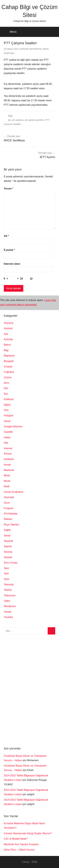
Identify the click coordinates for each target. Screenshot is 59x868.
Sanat (7, 536)
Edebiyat (9, 399)
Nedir (7, 486)
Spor (6, 568)
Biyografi (9, 361)
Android (8, 328)
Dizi (6, 394)
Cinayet (8, 367)
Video (7, 601)
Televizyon (10, 595)
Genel (7, 421)
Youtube (8, 617)
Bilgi (10, 116)
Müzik (7, 481)
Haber (7, 437)
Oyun (7, 503)
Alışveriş (8, 323)
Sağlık (7, 530)
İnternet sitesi (12, 264)
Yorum (8, 189)
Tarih (7, 579)
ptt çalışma (18, 120)
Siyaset (8, 557)
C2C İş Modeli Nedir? (16, 839)
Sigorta (8, 546)
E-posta (9, 250)
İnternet (8, 448)
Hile (6, 443)
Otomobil (9, 497)
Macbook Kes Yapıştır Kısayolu (21, 844)
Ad (6, 236)
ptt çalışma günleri (34, 120)
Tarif (6, 574)
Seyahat (8, 541)
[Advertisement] (27, 690)
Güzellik (8, 432)
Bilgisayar (9, 356)
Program (9, 508)
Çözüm (8, 377)
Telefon (8, 590)
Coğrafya (9, 372)
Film (6, 410)
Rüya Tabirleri (11, 525)
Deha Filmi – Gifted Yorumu (19, 850)
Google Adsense (13, 426)
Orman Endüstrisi (14, 492)
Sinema (8, 552)
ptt (10, 120)
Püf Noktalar (11, 514)
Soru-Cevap (10, 563)
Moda (7, 475)
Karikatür (9, 459)
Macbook (9, 470)
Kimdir (7, 465)
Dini (6, 388)
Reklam (8, 519)
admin (46, 49)
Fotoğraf (8, 416)
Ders (6, 383)
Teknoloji (9, 585)
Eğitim (7, 405)
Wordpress (10, 606)
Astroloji (8, 339)
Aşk (6, 334)
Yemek (8, 612)
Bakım (7, 345)
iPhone (8, 454)
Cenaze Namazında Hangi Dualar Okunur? (28, 833)
